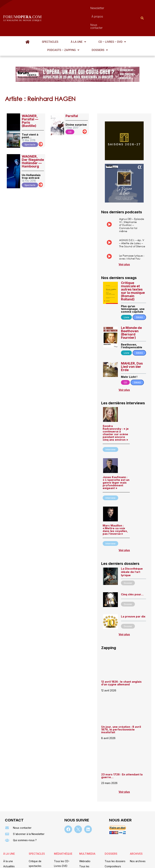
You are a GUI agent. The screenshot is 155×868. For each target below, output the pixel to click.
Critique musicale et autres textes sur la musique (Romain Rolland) (133, 269)
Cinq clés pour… (132, 574)
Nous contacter (108, 8)
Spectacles (31, 22)
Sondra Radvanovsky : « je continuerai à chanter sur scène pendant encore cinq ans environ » (116, 411)
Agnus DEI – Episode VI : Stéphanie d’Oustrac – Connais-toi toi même (132, 197)
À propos (86, 8)
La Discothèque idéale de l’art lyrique (132, 551)
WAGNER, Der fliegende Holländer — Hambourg (33, 133)
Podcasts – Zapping (106, 22)
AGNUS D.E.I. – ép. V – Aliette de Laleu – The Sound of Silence (132, 216)
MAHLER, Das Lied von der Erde (132, 345)
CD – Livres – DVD (74, 22)
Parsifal (72, 88)
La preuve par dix (133, 596)
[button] (50, 22)
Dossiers (132, 22)
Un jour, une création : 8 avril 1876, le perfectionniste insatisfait (121, 709)
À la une (50, 22)
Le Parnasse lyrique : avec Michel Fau (132, 232)
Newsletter (68, 8)
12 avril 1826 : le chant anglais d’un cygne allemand (121, 663)
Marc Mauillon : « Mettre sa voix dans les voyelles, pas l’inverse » (115, 508)
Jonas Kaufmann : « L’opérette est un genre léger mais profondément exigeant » (116, 461)
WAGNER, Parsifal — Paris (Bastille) (30, 93)
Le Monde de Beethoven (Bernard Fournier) (131, 311)
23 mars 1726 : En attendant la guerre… (122, 756)
